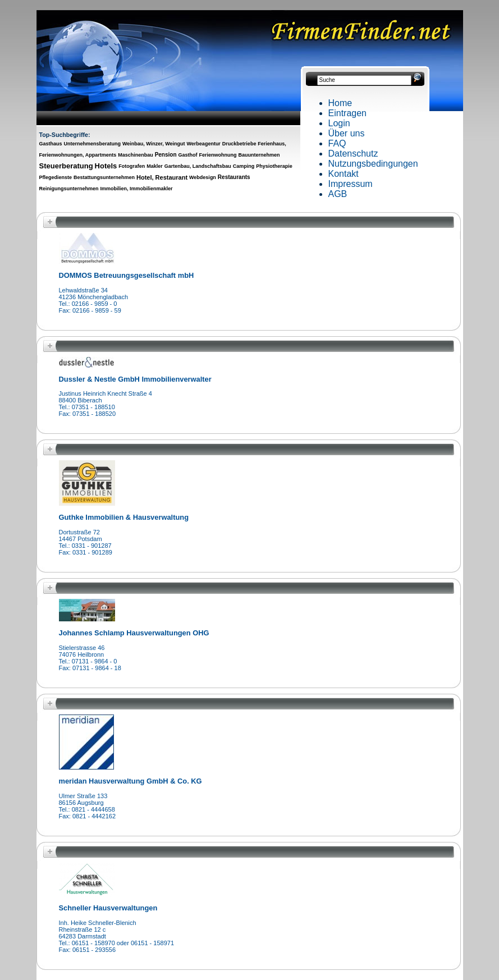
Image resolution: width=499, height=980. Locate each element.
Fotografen (132, 166)
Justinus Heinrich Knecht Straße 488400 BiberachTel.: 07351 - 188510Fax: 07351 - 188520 (106, 404)
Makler (155, 166)
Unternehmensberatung (92, 144)
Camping (244, 166)
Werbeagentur (204, 144)
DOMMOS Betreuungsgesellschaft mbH (127, 275)
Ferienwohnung (218, 155)
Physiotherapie (274, 166)
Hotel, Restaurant (162, 177)
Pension (166, 155)
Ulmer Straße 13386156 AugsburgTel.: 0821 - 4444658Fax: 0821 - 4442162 (88, 806)
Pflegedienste (56, 177)
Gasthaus (51, 144)
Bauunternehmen (259, 155)
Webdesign (203, 177)
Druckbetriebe (239, 144)
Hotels (106, 166)
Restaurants (234, 177)
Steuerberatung (66, 166)
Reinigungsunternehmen (69, 189)
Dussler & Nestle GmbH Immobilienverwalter (135, 379)
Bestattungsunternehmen (104, 177)
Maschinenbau (136, 155)
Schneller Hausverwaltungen (108, 908)
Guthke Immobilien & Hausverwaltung (124, 517)
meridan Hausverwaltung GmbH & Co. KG (131, 781)
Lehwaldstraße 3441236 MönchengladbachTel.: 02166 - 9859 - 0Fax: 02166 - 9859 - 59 (94, 300)
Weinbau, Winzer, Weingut (154, 144)
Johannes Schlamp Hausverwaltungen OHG (134, 633)
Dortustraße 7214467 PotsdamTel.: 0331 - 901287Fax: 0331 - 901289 (86, 542)
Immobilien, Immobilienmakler (136, 189)
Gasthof (188, 155)
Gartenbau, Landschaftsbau (198, 166)
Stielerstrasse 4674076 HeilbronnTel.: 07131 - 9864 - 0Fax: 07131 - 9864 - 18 (90, 658)
